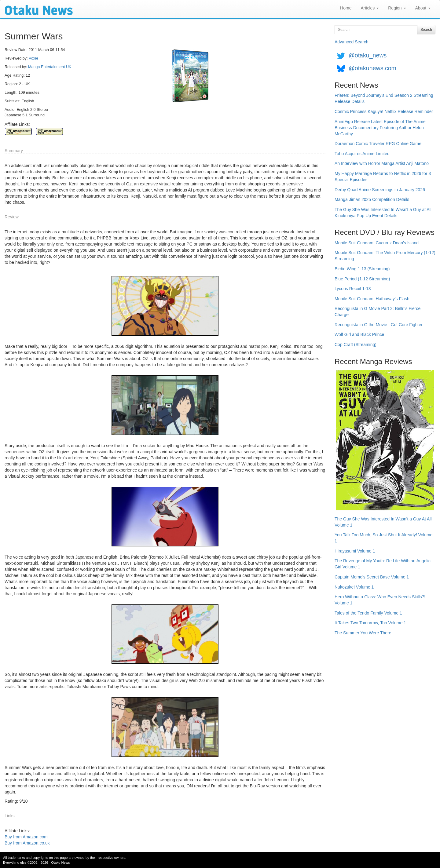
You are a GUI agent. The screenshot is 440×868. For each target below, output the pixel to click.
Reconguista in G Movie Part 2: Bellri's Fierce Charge (378, 312)
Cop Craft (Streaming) (356, 345)
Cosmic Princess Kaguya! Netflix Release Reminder (384, 111)
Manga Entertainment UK (50, 67)
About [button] (423, 8)
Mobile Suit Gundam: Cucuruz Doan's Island (377, 243)
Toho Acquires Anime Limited (362, 154)
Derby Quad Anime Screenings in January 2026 (380, 190)
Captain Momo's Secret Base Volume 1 (372, 577)
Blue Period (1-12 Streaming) (362, 279)
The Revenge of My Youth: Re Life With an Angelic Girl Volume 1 (383, 564)
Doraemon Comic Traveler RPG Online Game (378, 144)
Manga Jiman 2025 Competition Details (372, 199)
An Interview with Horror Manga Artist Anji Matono (382, 163)
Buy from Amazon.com (26, 837)
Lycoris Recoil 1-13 (353, 289)
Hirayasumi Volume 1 (355, 551)
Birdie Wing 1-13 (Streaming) (362, 269)
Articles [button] (370, 8)
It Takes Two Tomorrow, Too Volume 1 (370, 623)
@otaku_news (368, 55)
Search (426, 30)
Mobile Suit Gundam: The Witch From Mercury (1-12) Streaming (385, 256)
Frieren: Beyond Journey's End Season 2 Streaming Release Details (384, 98)
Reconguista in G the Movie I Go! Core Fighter (379, 325)
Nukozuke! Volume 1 (354, 587)
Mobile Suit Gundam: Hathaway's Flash (372, 299)
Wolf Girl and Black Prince (359, 334)
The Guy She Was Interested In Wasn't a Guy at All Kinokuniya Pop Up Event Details (383, 213)
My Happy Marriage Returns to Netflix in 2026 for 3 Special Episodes (383, 177)
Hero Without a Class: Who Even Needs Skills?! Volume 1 (380, 600)
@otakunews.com (372, 68)
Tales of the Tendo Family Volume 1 (368, 613)
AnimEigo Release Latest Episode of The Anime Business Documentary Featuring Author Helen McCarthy (380, 128)
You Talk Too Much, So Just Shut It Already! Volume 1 (383, 538)
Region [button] (397, 8)
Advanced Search (352, 42)
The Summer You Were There (363, 633)
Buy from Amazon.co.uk (27, 843)
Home (346, 8)
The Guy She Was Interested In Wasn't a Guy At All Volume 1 (383, 522)
